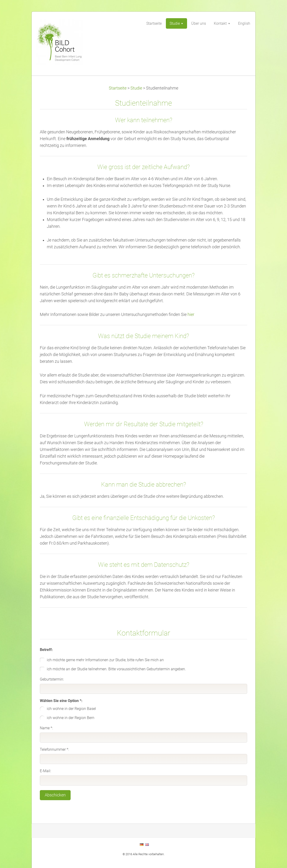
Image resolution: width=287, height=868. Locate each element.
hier (191, 315)
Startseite (118, 88)
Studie (136, 88)
